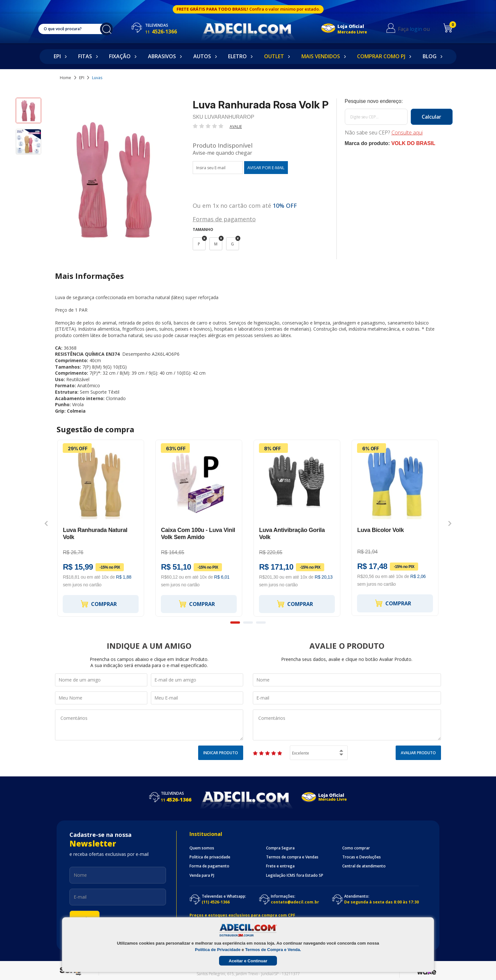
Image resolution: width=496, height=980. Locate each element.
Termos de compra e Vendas (292, 857)
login (420, 29)
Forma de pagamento (209, 866)
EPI (57, 56)
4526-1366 (167, 32)
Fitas (85, 56)
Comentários (149, 725)
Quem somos (202, 848)
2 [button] (248, 623)
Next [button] (450, 524)
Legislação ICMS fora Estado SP (295, 875)
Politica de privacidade (210, 857)
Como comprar (356, 848)
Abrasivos (162, 56)
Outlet (274, 56)
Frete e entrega (280, 866)
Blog (430, 56)
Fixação (120, 56)
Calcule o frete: (399, 101)
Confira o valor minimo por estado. (285, 9)
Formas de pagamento (224, 219)
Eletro (237, 56)
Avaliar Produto (418, 753)
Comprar (98, 604)
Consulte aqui (407, 133)
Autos (202, 56)
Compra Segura (280, 848)
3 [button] (261, 623)
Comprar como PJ (381, 56)
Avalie (236, 127)
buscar (110, 29)
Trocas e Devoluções (362, 857)
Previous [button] (46, 524)
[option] (28, 113)
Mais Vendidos (321, 56)
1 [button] (235, 623)
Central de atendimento (364, 866)
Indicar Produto (221, 753)
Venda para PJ (202, 875)
